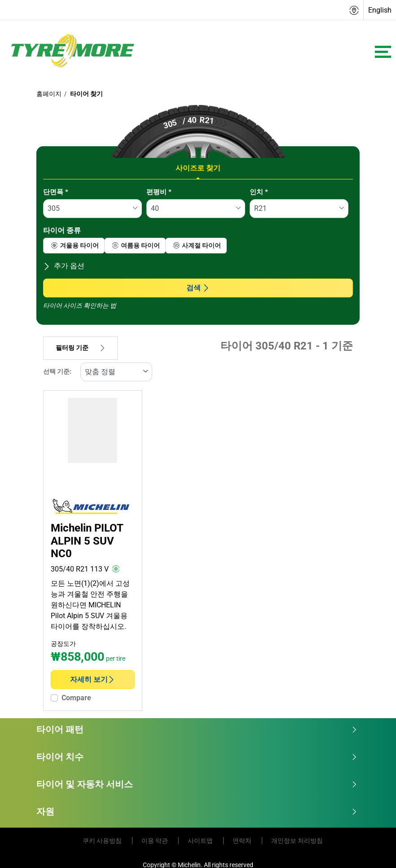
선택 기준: (57, 372)
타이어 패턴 (197, 729)
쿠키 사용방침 (103, 841)
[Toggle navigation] (383, 52)
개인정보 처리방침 (297, 841)
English (380, 10)
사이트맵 (201, 841)
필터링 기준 (80, 348)
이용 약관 (155, 841)
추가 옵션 (64, 266)
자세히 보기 (92, 679)
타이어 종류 (62, 230)
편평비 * (159, 192)
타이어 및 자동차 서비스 (197, 784)
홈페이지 (49, 94)
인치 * (259, 192)
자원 (197, 811)
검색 (198, 288)
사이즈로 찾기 (198, 168)
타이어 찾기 (86, 94)
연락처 (243, 841)
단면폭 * (56, 192)
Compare (76, 698)
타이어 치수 (197, 757)
